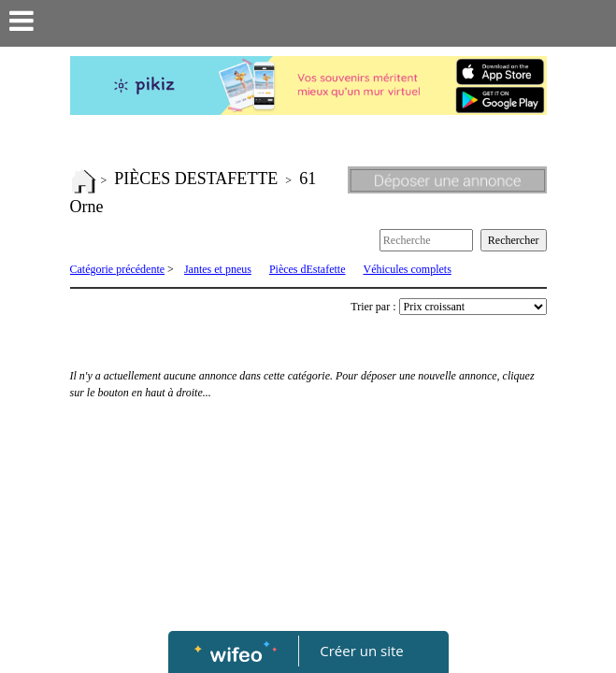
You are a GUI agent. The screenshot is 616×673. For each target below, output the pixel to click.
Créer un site (361, 651)
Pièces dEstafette (308, 269)
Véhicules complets (408, 269)
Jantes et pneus (218, 269)
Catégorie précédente (118, 269)
